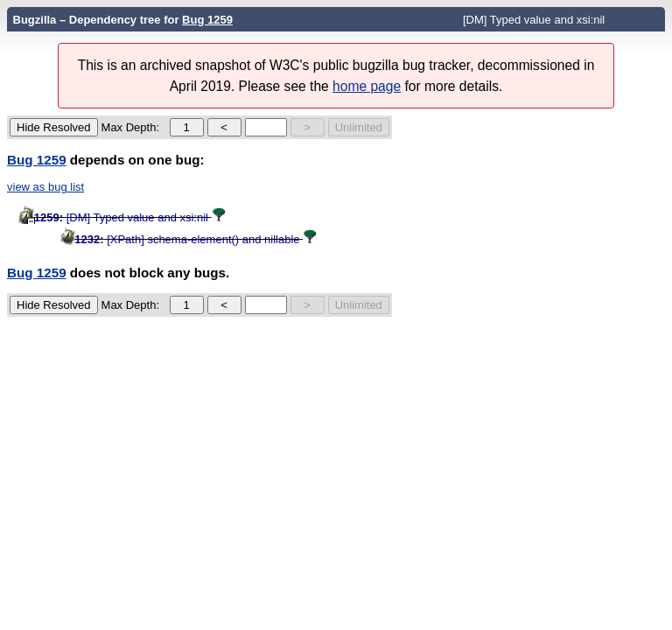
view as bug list (45, 187)
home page (367, 86)
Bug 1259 (207, 20)
